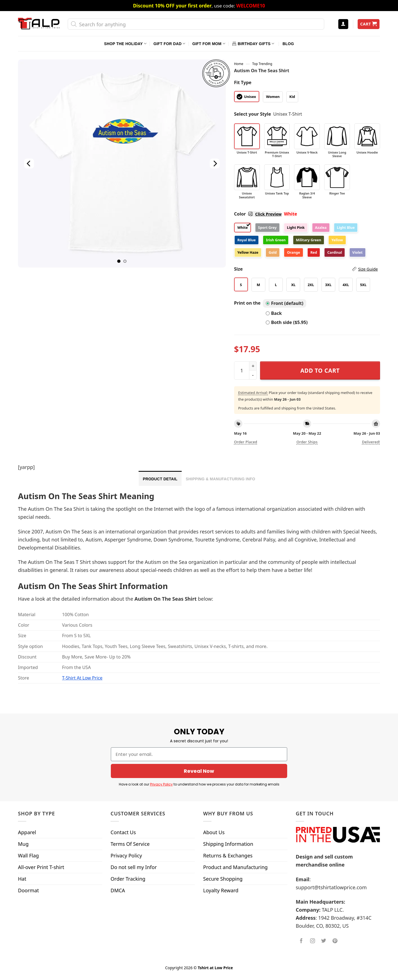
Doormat (28, 890)
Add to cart (320, 370)
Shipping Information (228, 844)
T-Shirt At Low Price (82, 678)
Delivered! (371, 442)
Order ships (307, 442)
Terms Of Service (130, 844)
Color (258, 214)
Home (239, 64)
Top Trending (262, 64)
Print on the (247, 303)
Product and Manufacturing (235, 867)
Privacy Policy (161, 784)
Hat (22, 879)
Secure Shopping (223, 879)
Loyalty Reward (221, 890)
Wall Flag (28, 855)
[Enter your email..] (199, 754)
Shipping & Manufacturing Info (220, 479)
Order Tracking (128, 879)
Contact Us (123, 832)
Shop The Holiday (125, 44)
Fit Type (243, 82)
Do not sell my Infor (134, 867)
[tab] (160, 478)
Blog (288, 44)
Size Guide (368, 269)
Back (274, 313)
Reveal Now (199, 771)
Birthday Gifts (253, 44)
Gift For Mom (209, 44)
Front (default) (285, 303)
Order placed (246, 442)
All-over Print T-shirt (41, 867)
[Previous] (29, 164)
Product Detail (160, 479)
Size (306, 269)
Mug (23, 844)
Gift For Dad (169, 44)
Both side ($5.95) (287, 322)
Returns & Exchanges (228, 855)
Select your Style (253, 114)
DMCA (118, 890)
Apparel (27, 832)
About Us (214, 832)
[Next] (214, 164)
